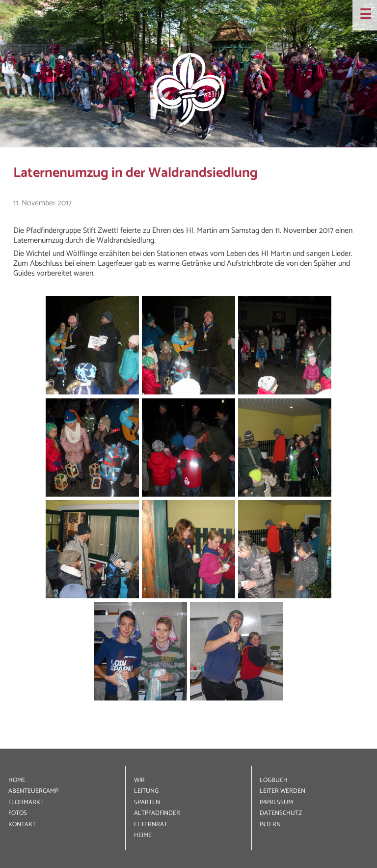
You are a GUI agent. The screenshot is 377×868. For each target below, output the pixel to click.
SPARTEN (147, 802)
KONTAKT (22, 825)
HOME (17, 780)
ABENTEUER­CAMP (33, 791)
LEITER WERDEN (283, 791)
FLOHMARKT (26, 802)
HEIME (143, 835)
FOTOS (18, 813)
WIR (139, 780)
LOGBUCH (274, 780)
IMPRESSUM (276, 802)
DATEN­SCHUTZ (281, 813)
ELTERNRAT (151, 825)
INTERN (270, 825)
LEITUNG (146, 791)
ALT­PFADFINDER (157, 813)
